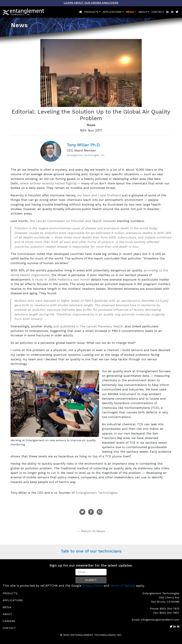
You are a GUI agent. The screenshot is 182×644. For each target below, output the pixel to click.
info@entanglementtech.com (160, 620)
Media (130, 12)
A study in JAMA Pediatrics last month (61, 280)
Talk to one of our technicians (91, 551)
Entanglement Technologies (96, 493)
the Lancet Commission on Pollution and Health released (73, 221)
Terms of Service (123, 586)
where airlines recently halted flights (47, 183)
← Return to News (91, 531)
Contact (158, 12)
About (143, 12)
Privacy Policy (93, 586)
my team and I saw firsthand (99, 195)
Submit (91, 580)
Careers (9, 621)
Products (91, 12)
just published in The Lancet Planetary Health (88, 326)
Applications (112, 12)
